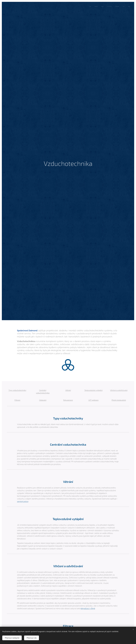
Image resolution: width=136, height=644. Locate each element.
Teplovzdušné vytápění (93, 390)
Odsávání (43, 400)
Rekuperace (68, 400)
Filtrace (17, 400)
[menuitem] (109, 7)
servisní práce (23, 502)
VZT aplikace (93, 400)
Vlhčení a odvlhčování (119, 390)
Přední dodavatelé (119, 400)
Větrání (68, 390)
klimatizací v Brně (88, 608)
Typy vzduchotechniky (17, 390)
